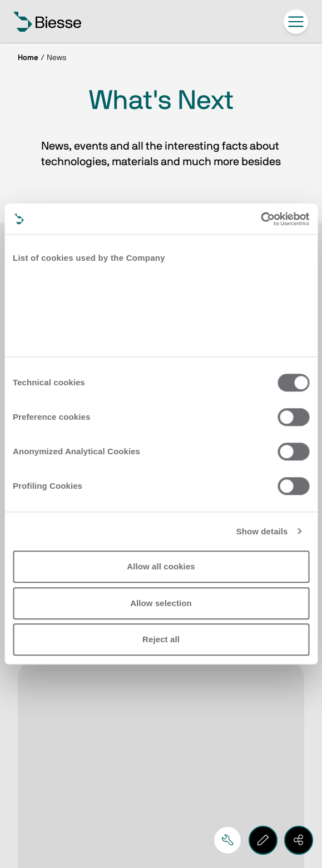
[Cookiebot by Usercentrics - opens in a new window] (261, 219)
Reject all (161, 639)
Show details (262, 531)
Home (28, 58)
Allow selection (161, 603)
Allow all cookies (161, 566)
